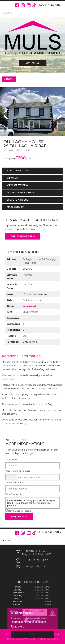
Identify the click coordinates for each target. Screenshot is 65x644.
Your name (12, 459)
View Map (13, 178)
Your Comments (14, 494)
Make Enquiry (15, 207)
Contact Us (33, 63)
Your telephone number (18, 471)
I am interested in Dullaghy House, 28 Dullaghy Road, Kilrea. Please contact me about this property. (32, 503)
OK (32, 634)
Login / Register (50, 5)
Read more (18, 627)
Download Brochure (20, 193)
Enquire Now (19, 517)
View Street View (17, 185)
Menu (9, 13)
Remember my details (20, 511)
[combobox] (11, 477)
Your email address (15, 483)
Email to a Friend (18, 200)
